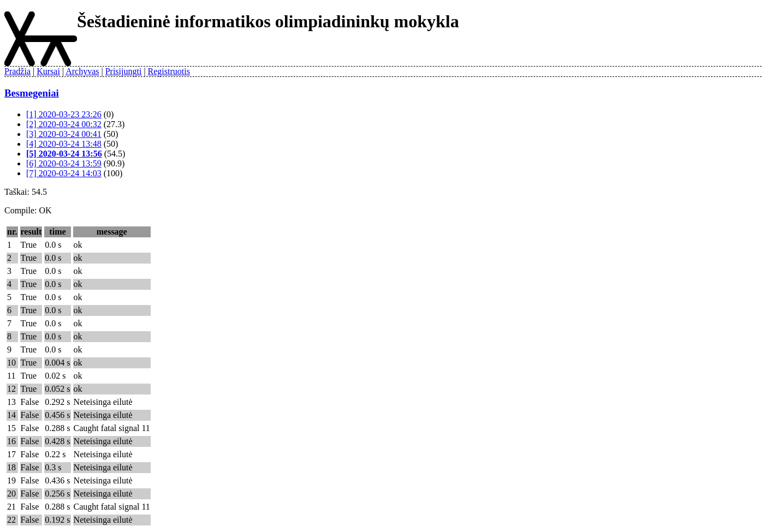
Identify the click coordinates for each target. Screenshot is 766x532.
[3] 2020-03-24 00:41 (64, 134)
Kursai (48, 71)
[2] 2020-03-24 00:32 (64, 124)
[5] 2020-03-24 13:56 (64, 154)
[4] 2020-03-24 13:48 (64, 144)
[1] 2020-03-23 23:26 (64, 114)
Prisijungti (124, 71)
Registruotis (169, 71)
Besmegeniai (32, 93)
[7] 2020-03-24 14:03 (64, 173)
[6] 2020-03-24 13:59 (64, 163)
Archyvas (82, 71)
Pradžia (17, 71)
